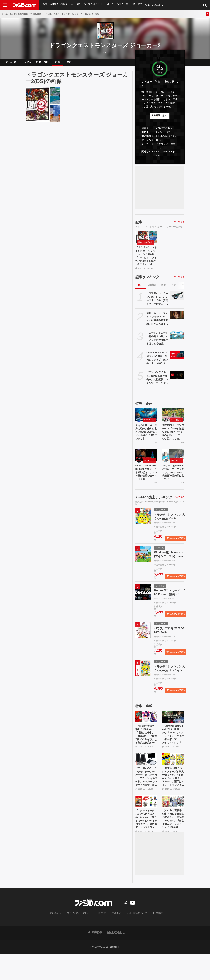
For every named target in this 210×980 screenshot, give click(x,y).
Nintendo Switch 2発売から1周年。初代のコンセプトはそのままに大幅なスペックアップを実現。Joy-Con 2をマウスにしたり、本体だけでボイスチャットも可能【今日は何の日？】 (157, 364)
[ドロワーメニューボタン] (5, 5)
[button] (160, 163)
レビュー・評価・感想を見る (158, 86)
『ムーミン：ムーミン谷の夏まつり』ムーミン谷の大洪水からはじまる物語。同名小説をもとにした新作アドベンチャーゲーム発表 (157, 344)
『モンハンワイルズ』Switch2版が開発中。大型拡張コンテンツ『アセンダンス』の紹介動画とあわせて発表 (157, 384)
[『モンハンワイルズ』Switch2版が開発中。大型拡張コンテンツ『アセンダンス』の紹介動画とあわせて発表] (177, 380)
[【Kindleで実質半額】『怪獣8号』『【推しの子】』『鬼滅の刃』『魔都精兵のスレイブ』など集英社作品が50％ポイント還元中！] (146, 735)
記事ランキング (147, 283)
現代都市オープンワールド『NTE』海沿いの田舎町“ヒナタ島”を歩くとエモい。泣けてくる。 (173, 441)
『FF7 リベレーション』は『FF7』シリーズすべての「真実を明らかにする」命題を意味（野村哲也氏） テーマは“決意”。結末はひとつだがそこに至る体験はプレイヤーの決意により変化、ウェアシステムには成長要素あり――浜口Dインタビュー (157, 304)
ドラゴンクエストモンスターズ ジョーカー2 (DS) (68, 14)
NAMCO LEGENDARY (150, 472)
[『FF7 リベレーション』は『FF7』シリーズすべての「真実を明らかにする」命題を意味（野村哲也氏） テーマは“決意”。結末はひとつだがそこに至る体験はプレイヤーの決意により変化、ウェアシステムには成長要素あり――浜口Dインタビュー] (177, 301)
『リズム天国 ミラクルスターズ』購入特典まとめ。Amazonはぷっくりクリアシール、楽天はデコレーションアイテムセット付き (173, 799)
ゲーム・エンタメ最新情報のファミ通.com (21, 14)
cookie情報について (134, 940)
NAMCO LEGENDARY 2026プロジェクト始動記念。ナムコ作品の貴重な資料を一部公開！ (146, 487)
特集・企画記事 (150, 5)
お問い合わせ (60, 940)
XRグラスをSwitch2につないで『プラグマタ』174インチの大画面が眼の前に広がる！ (173, 487)
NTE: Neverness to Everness (177, 426)
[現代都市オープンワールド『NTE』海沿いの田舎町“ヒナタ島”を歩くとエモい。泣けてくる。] (173, 420)
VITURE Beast (177, 472)
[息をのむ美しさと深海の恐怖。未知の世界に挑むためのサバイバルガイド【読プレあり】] (146, 420)
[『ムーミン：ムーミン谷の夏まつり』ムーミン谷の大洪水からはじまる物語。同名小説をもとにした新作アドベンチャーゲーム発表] (177, 341)
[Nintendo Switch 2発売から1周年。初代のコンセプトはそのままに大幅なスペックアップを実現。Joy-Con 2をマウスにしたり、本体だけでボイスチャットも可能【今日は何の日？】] (177, 361)
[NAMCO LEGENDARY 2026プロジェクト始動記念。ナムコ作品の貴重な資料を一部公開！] (146, 467)
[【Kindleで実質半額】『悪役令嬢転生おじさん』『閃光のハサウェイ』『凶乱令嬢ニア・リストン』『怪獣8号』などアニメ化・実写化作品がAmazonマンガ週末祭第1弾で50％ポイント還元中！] (173, 825)
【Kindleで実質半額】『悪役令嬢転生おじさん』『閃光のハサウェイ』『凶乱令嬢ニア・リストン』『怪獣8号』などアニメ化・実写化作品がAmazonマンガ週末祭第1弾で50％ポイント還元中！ (173, 844)
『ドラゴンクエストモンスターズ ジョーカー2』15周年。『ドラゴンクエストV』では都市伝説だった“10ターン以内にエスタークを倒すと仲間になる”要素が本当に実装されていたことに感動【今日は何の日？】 (146, 260)
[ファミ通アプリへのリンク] (95, 958)
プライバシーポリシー (82, 940)
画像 (57, 63)
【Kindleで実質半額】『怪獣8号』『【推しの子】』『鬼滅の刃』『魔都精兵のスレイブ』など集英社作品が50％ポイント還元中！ (146, 754)
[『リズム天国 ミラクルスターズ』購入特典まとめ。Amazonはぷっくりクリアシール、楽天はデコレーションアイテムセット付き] (173, 780)
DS (158, 139)
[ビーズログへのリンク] (116, 958)
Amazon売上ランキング (154, 515)
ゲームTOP (11, 63)
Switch (63, 5)
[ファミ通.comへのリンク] (25, 5)
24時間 (152, 290)
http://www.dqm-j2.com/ (167, 156)
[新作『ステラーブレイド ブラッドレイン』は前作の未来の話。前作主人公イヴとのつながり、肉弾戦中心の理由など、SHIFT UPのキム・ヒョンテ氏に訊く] (177, 321)
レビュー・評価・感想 (36, 63)
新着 (45, 5)
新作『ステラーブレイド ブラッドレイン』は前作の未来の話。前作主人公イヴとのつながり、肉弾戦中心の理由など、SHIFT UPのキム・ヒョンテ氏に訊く (157, 324)
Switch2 (53, 5)
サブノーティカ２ (150, 426)
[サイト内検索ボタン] (205, 5)
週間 (164, 290)
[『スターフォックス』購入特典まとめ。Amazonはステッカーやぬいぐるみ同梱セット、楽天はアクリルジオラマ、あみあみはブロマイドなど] (146, 825)
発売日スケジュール (97, 5)
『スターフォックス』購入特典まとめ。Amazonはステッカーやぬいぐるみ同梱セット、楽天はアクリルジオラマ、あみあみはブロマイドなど (146, 844)
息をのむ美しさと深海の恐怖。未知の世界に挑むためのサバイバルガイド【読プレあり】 (146, 439)
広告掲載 (152, 940)
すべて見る (179, 225)
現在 (140, 290)
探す (165, 118)
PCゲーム (80, 5)
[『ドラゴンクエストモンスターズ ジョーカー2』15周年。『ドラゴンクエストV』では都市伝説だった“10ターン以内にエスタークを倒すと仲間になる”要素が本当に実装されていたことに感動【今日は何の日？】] (43, 107)
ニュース (128, 5)
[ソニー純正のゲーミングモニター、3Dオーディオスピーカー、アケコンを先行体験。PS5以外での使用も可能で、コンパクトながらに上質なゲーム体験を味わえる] (146, 780)
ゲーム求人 (115, 5)
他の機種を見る (167, 139)
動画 (137, 5)
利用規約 (101, 940)
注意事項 (115, 940)
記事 (139, 225)
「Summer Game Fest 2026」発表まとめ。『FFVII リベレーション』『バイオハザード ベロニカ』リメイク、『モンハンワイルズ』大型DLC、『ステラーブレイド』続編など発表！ (173, 754)
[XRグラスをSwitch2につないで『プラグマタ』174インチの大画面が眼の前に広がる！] (173, 467)
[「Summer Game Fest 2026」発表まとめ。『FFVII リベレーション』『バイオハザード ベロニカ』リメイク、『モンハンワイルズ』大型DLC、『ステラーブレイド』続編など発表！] (173, 735)
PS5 (71, 5)
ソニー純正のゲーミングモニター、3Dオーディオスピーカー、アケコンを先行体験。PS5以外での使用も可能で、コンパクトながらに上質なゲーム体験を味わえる (146, 799)
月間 (174, 290)
